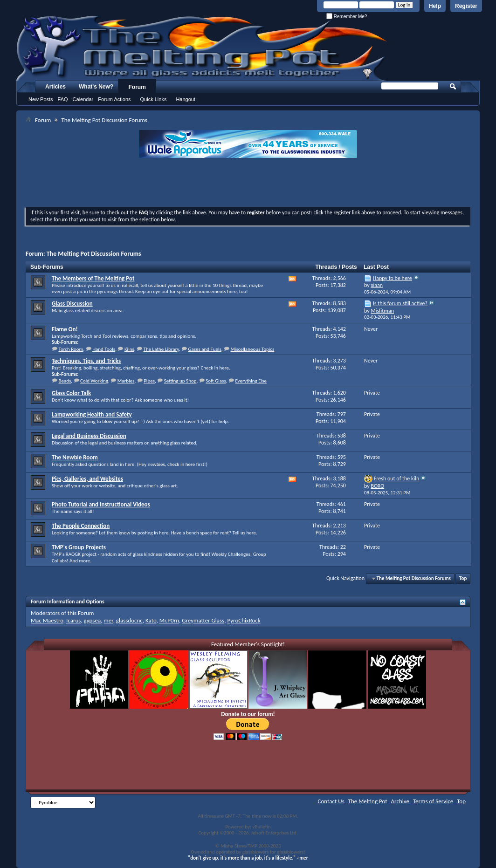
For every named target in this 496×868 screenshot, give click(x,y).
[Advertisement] (248, 184)
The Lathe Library (161, 349)
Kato (151, 620)
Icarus (73, 620)
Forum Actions (114, 99)
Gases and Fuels (204, 349)
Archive (400, 801)
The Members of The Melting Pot (93, 278)
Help (435, 6)
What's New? (96, 87)
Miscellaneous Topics (252, 349)
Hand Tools (104, 349)
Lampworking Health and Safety (92, 414)
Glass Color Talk (71, 393)
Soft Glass (216, 381)
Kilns (129, 349)
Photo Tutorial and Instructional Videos (101, 504)
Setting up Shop (180, 381)
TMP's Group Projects (79, 547)
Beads (65, 381)
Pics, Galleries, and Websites (87, 479)
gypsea (93, 620)
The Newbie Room (75, 457)
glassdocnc (129, 620)
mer (108, 620)
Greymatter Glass (203, 620)
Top (463, 578)
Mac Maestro (47, 620)
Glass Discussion (72, 304)
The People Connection (81, 526)
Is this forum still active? (400, 303)
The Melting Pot (368, 801)
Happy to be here (393, 278)
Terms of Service (433, 801)
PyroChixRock (244, 620)
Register (466, 6)
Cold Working (94, 381)
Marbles (126, 381)
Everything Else (251, 381)
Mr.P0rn (169, 620)
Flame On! (65, 329)
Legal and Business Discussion (89, 436)
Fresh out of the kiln (397, 478)
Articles (55, 87)
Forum (137, 87)
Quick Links (154, 99)
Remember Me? (347, 17)
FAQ (63, 99)
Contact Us (331, 801)
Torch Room (71, 349)
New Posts (41, 99)
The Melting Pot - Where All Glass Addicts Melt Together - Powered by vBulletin (202, 48)
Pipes (149, 381)
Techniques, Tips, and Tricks (86, 361)
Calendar (83, 99)
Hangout (186, 99)
